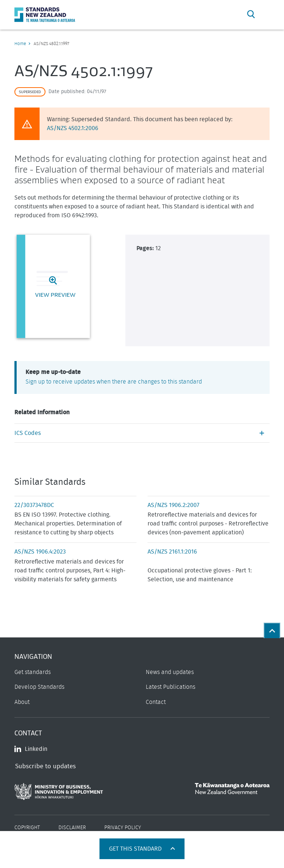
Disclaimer (72, 828)
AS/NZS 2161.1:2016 (172, 552)
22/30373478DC (34, 505)
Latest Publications (170, 687)
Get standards (33, 672)
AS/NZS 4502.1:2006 (73, 128)
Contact (156, 702)
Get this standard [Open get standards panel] (136, 849)
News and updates (170, 672)
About (22, 702)
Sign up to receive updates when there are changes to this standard (114, 382)
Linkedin (31, 749)
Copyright (27, 828)
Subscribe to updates (45, 766)
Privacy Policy (123, 828)
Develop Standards (39, 687)
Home (20, 44)
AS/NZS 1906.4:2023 (40, 552)
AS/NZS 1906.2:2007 (173, 505)
